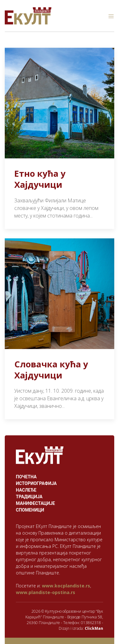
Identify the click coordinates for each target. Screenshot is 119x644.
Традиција (29, 497)
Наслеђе (26, 490)
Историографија (36, 483)
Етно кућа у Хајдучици (40, 179)
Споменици (30, 510)
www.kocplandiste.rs (66, 586)
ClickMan (94, 628)
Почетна (26, 477)
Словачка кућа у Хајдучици (51, 370)
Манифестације (35, 503)
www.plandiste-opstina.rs (46, 592)
